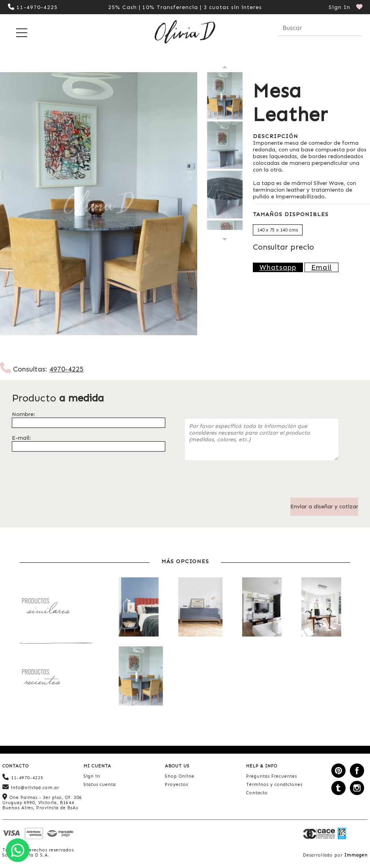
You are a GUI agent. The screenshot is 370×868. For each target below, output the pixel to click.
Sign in (92, 776)
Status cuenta (100, 785)
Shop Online (180, 776)
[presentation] (245, 482)
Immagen (356, 855)
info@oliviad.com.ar (31, 787)
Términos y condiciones (274, 785)
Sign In (339, 7)
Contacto (257, 793)
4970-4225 (66, 369)
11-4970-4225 (33, 7)
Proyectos (177, 785)
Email (321, 267)
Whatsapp (278, 267)
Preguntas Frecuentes (272, 776)
